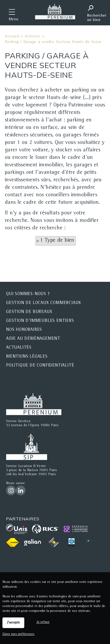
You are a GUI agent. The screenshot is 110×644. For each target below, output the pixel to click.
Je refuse (43, 622)
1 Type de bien (57, 241)
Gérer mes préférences (18, 634)
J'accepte (13, 623)
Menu (13, 20)
